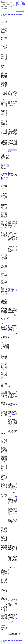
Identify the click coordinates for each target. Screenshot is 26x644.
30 (25, 5)
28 (22, 5)
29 (23, 5)
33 (16, 6)
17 (21, 4)
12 (15, 4)
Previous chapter (4, 14)
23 (16, 5)
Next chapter (11, 14)
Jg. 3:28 (4, 166)
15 (19, 4)
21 (14, 5)
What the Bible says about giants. (12, 175)
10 (25, 2)
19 (23, 4)
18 (22, 4)
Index (15, 14)
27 (21, 5)
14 (17, 4)
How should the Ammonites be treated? (12, 290)
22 (15, 5)
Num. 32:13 (12, 105)
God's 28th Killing (12, 331)
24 (17, 5)
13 (16, 4)
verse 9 (12, 293)
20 (25, 4)
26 (20, 5)
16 (20, 4)
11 (14, 4)
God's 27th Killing (12, 233)
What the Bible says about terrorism (12, 414)
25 (19, 5)
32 (15, 6)
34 (17, 6)
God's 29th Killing (12, 566)
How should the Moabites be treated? (12, 150)
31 (14, 6)
